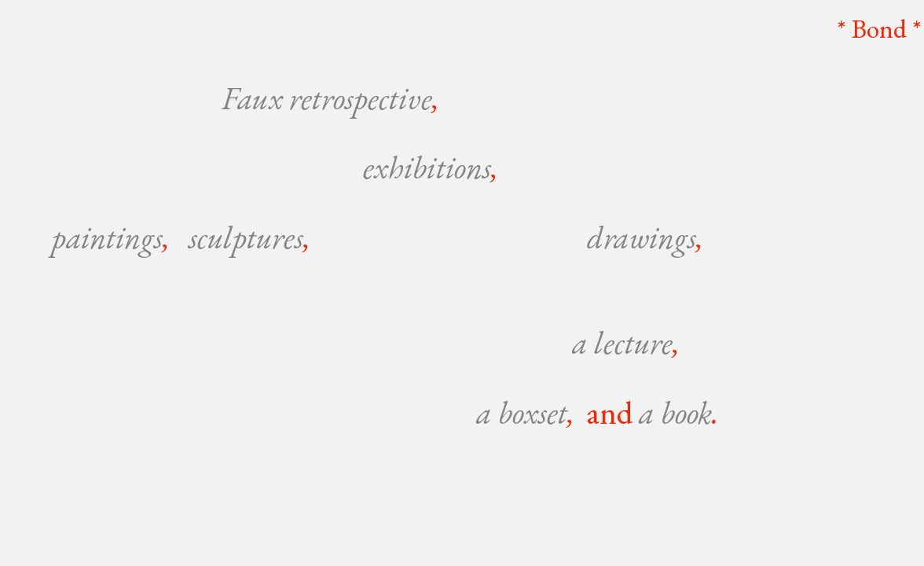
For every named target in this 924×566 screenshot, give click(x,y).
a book (675, 412)
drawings (642, 237)
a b (494, 412)
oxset (543, 412)
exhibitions (427, 167)
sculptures (246, 237)
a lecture (622, 342)
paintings (107, 237)
